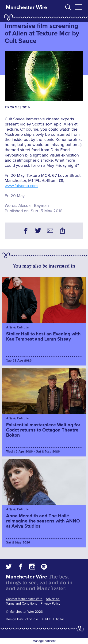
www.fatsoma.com (21, 186)
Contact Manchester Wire (24, 599)
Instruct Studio (28, 619)
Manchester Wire (27, 7)
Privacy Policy (50, 604)
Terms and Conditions (22, 604)
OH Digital (56, 619)
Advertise (53, 599)
